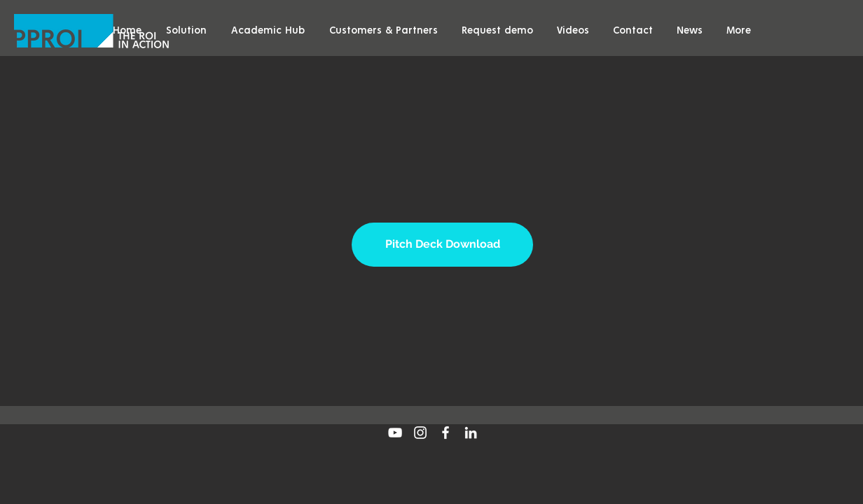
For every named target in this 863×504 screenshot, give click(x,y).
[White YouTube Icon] (395, 433)
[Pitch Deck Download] (442, 245)
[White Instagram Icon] (420, 433)
